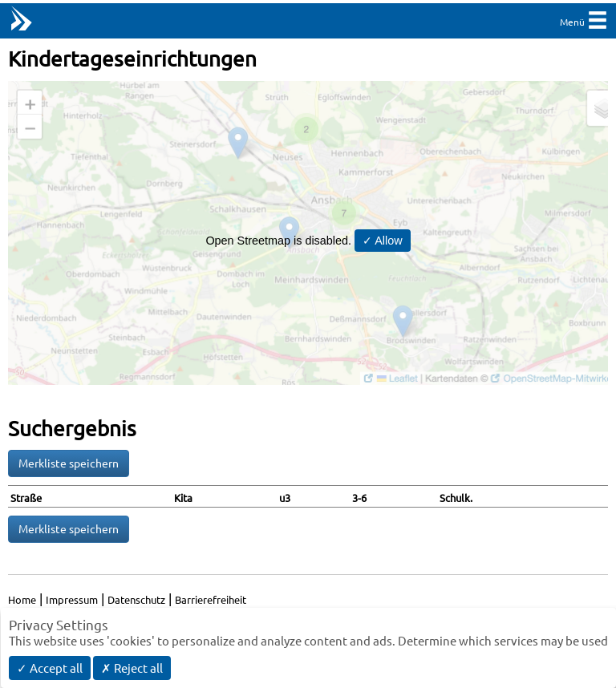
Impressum (72, 599)
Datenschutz (136, 599)
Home (22, 599)
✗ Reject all (132, 668)
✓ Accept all (50, 668)
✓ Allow (383, 241)
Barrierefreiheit (211, 599)
